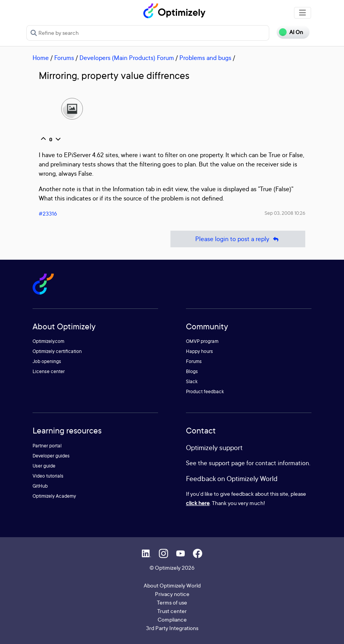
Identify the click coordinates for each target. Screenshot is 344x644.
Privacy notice (172, 594)
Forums (64, 58)
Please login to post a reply (238, 239)
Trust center (172, 611)
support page (227, 463)
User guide (44, 466)
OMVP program (202, 341)
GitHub (40, 486)
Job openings (47, 361)
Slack (192, 381)
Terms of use (172, 602)
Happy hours (200, 351)
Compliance (172, 619)
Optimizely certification (57, 351)
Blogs (192, 371)
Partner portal (47, 446)
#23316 (48, 213)
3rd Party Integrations (172, 628)
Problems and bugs (205, 58)
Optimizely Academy (54, 496)
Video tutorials (48, 476)
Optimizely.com (48, 341)
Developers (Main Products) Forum (127, 58)
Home (41, 58)
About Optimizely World (172, 585)
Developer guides (51, 456)
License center (49, 371)
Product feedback (205, 391)
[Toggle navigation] (303, 13)
